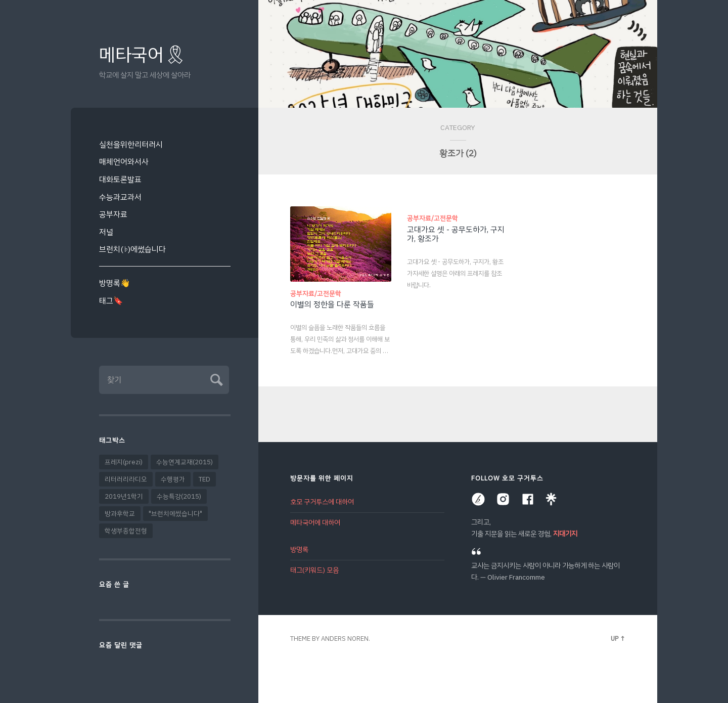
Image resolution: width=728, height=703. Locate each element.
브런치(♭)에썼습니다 (132, 249)
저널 (106, 232)
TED (204, 479)
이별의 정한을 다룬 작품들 (332, 304)
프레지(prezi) (124, 462)
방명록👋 (115, 283)
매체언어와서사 (124, 162)
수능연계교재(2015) (185, 462)
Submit (215, 379)
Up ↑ (618, 639)
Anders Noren (345, 639)
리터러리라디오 (126, 479)
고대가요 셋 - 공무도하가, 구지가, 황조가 (456, 234)
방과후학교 (120, 514)
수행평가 (173, 479)
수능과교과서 (120, 197)
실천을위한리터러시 (131, 144)
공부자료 (113, 214)
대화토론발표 (120, 179)
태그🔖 (111, 301)
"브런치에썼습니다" (175, 514)
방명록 (299, 550)
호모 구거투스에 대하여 (322, 502)
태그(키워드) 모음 (314, 570)
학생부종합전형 (126, 531)
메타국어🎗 (143, 55)
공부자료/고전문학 (316, 294)
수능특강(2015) (179, 496)
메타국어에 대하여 (315, 523)
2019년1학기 (124, 496)
